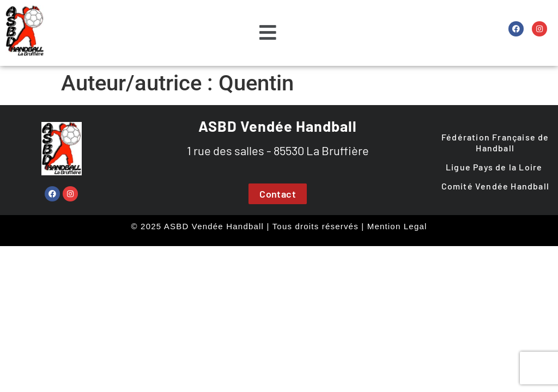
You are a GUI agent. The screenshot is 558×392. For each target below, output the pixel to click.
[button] (268, 33)
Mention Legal (397, 226)
